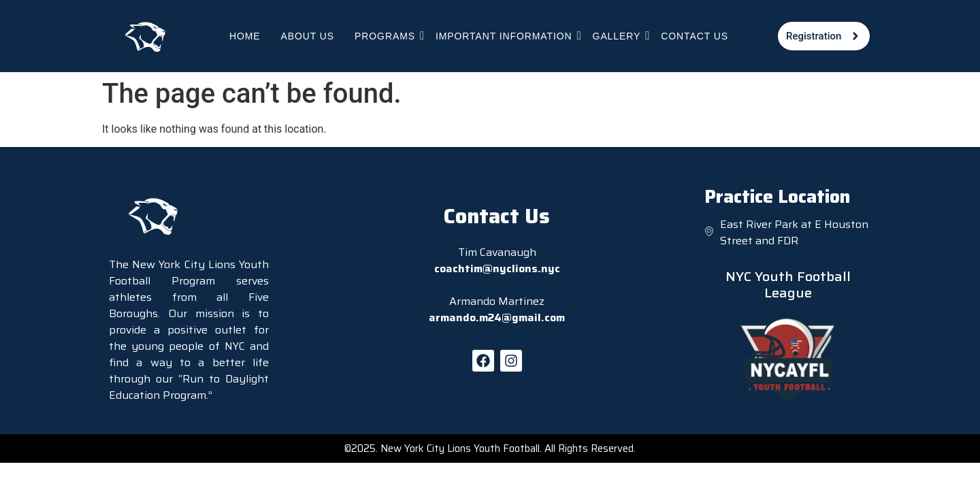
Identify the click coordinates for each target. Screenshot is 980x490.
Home (245, 36)
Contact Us (695, 36)
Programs (385, 36)
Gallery (617, 36)
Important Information (504, 36)
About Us (308, 36)
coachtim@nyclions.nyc (497, 268)
